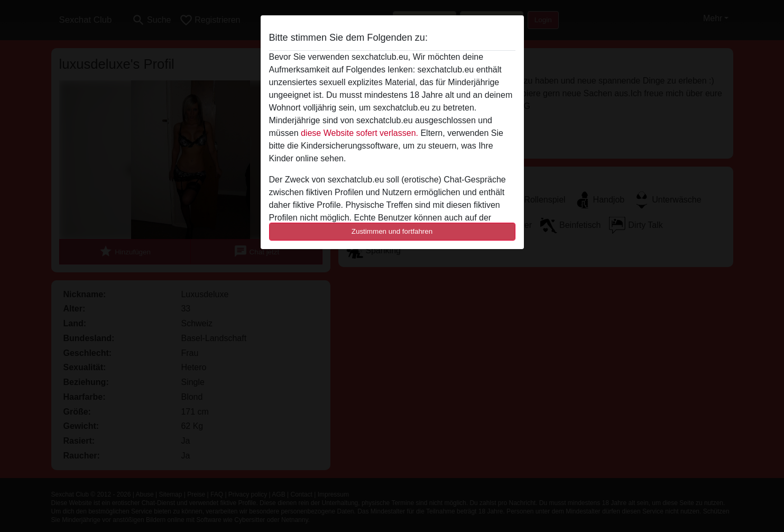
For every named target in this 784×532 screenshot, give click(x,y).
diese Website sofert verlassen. (359, 133)
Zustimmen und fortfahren (392, 231)
